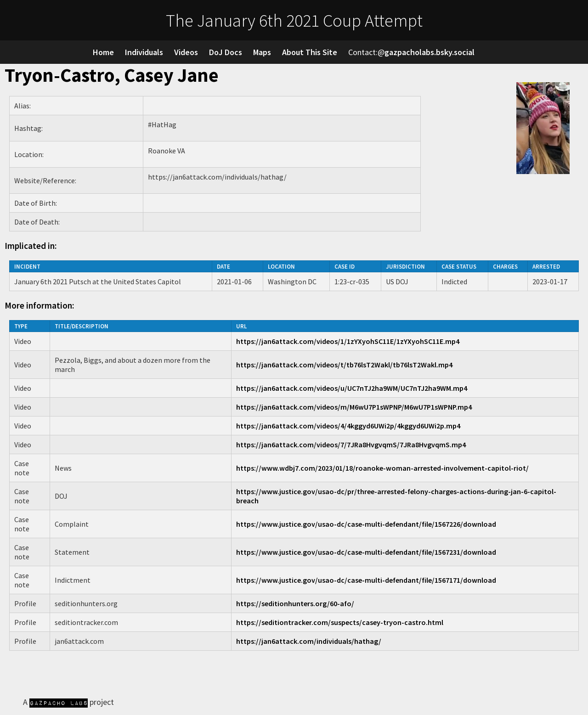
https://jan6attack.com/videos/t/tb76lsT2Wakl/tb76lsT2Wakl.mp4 (344, 365)
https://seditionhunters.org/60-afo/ (295, 603)
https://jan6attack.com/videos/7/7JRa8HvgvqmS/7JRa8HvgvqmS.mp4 (351, 445)
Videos (186, 52)
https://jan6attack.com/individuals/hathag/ (309, 641)
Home (103, 52)
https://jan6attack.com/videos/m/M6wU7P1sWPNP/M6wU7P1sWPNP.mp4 (354, 407)
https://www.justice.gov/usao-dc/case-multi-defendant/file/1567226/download (366, 524)
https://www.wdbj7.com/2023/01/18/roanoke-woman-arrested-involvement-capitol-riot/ (382, 468)
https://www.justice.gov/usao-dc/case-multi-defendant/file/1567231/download (366, 552)
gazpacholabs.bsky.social (430, 52)
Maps (262, 52)
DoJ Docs (226, 52)
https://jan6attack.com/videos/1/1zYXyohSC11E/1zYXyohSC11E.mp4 (348, 341)
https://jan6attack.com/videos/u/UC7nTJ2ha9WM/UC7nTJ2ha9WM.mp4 (352, 388)
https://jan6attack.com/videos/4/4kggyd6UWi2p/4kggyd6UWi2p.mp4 (348, 426)
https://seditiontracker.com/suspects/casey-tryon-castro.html (340, 622)
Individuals (144, 52)
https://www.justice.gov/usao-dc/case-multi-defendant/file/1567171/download (366, 580)
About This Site (310, 52)
